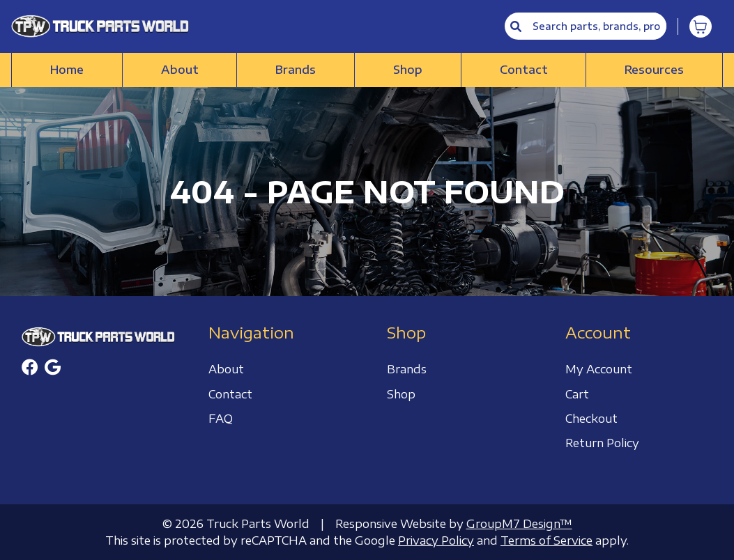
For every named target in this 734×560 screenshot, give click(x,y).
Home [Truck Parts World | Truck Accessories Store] (67, 70)
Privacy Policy (436, 540)
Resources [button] (654, 70)
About (180, 70)
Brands (296, 70)
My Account (599, 369)
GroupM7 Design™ (519, 524)
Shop (408, 70)
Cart (577, 394)
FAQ (221, 419)
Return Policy (602, 443)
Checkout (591, 419)
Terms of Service (546, 540)
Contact (524, 70)
